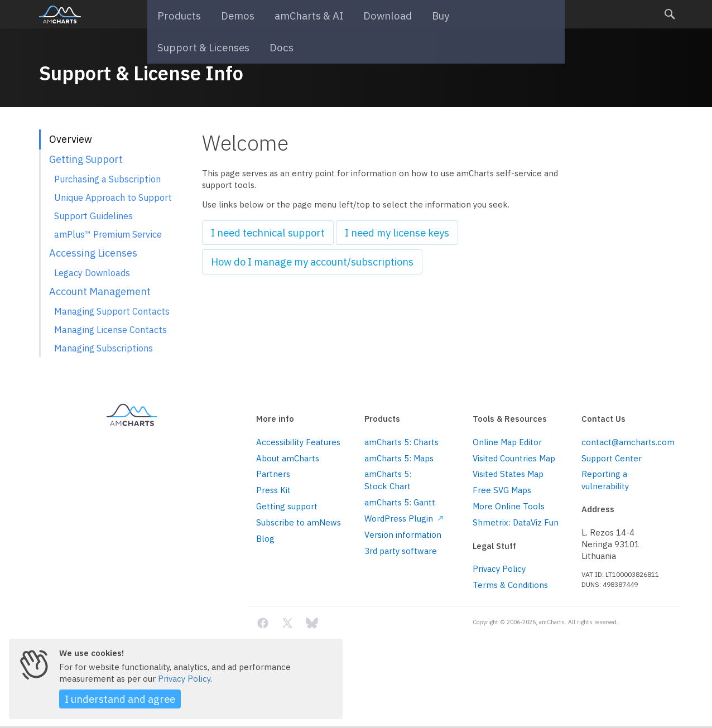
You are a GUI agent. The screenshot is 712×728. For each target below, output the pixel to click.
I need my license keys (372, 231)
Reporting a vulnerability (605, 480)
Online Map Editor (507, 442)
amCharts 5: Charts (401, 442)
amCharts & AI (293, 14)
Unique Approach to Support (113, 197)
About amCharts (288, 458)
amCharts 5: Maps (399, 458)
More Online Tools (509, 506)
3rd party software (401, 551)
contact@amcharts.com (627, 442)
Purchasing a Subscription (107, 179)
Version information (403, 535)
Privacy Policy (499, 569)
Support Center (612, 458)
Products (180, 14)
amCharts (60, 15)
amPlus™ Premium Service (108, 234)
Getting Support (86, 159)
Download (361, 14)
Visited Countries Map (514, 458)
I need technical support (259, 231)
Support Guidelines (93, 216)
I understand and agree (110, 700)
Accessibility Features (298, 442)
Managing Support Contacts (112, 311)
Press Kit (273, 490)
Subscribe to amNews (299, 522)
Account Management (100, 291)
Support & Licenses (472, 14)
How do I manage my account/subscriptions (296, 258)
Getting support (287, 506)
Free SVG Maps (502, 490)
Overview (71, 139)
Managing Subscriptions (104, 348)
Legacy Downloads (92, 273)
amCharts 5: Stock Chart (388, 480)
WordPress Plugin (404, 519)
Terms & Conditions (510, 585)
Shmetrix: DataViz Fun (516, 522)
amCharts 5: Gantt (400, 502)
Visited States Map (508, 474)
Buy (408, 14)
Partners (273, 474)
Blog (265, 539)
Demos (231, 14)
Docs (539, 14)
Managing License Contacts (110, 329)
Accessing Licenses (93, 253)
